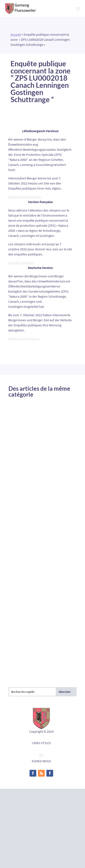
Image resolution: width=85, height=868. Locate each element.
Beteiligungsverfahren (24, 339)
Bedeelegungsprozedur (25, 197)
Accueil (16, 34)
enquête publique (21, 263)
